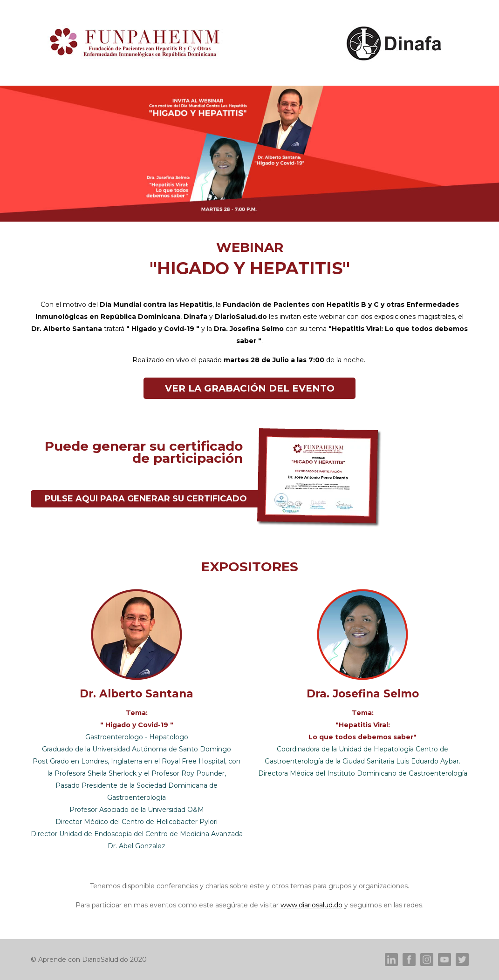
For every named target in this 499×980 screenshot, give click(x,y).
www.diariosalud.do (311, 905)
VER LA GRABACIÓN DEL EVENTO (250, 388)
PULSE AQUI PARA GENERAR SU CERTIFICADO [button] (146, 499)
